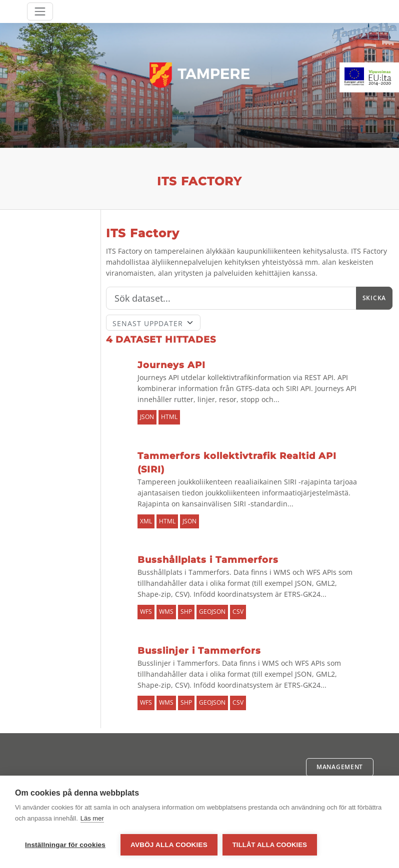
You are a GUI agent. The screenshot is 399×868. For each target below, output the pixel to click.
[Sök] (231, 298)
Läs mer (92, 818)
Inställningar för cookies (65, 845)
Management (340, 767)
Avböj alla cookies (169, 845)
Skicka (374, 298)
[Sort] (153, 323)
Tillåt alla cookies (270, 845)
